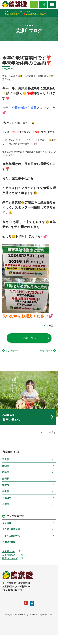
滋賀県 (6, 485)
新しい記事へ (12, 351)
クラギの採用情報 (11, 536)
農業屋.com (8, 551)
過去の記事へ (46, 351)
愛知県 (6, 466)
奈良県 (6, 491)
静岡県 (6, 479)
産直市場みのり (10, 555)
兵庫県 (6, 504)
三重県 (6, 459)
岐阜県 (6, 472)
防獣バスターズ (10, 558)
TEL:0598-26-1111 (12, 590)
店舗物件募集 (9, 542)
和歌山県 (7, 498)
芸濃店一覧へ (29, 338)
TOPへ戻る (50, 433)
